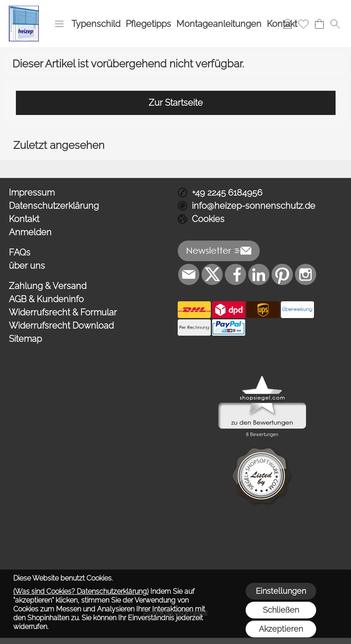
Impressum (32, 192)
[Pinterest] (282, 274)
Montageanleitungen (219, 24)
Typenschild (96, 24)
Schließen (281, 610)
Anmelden (30, 232)
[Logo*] (24, 9)
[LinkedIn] (259, 274)
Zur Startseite (176, 103)
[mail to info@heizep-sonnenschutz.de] (189, 274)
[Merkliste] (303, 24)
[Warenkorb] (319, 24)
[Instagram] (306, 274)
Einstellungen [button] (281, 591)
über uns (27, 266)
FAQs (20, 252)
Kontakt (282, 24)
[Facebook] (235, 274)
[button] (59, 24)
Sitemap (25, 339)
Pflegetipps (148, 24)
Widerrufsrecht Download (61, 326)
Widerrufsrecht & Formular (63, 312)
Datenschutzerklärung (54, 206)
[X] (212, 274)
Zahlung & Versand (48, 286)
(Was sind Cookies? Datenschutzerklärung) (81, 591)
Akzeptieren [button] (281, 629)
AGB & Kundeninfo (46, 299)
